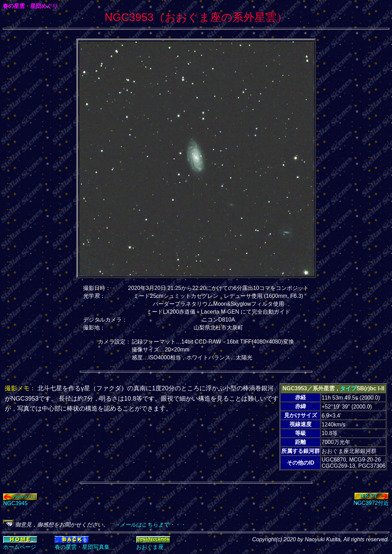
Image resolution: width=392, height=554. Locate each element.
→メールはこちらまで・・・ (147, 525)
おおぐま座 (150, 547)
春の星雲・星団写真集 (82, 547)
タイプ (348, 388)
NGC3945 (20, 501)
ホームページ (20, 547)
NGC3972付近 (371, 500)
